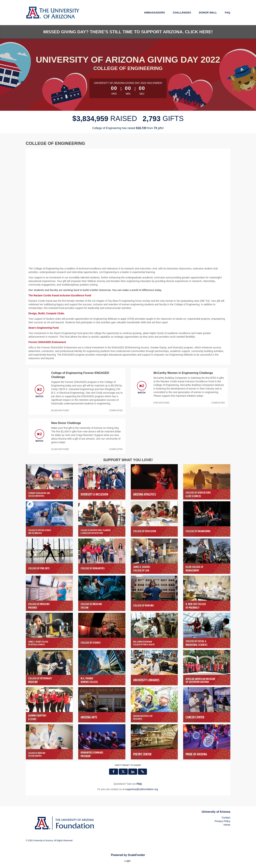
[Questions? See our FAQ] (139, 784)
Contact (226, 818)
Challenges (182, 13)
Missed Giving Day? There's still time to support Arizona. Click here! (128, 32)
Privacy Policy (222, 821)
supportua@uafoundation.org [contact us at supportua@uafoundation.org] (142, 789)
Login (128, 861)
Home (227, 825)
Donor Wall (208, 13)
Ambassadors (155, 13)
